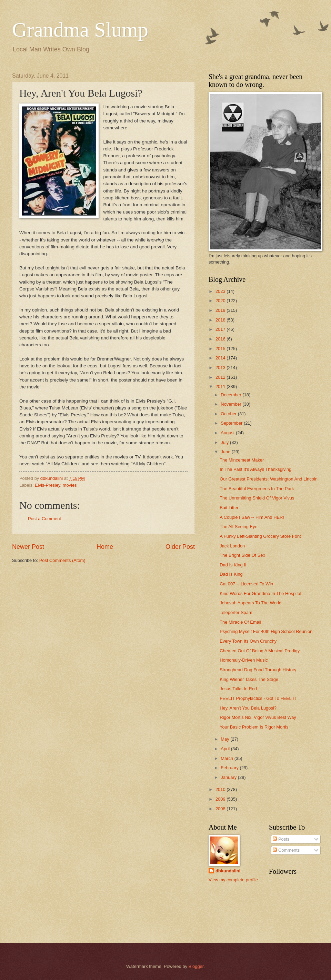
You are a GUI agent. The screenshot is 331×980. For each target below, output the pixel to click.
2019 (221, 310)
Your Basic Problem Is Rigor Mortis (254, 727)
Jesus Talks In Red (238, 689)
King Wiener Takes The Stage (249, 679)
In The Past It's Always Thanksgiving (255, 469)
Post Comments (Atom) (62, 560)
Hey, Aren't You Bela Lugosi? (248, 708)
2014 (221, 358)
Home (105, 547)
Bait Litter (229, 508)
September (232, 423)
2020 (221, 301)
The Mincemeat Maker (242, 460)
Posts (281, 839)
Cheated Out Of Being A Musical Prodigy (260, 651)
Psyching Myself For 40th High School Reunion (266, 631)
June (226, 452)
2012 (221, 377)
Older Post (180, 547)
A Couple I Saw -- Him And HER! (252, 517)
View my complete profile (233, 880)
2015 (221, 349)
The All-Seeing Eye (239, 527)
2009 (221, 799)
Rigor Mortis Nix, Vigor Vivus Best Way (258, 717)
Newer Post (28, 547)
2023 (221, 291)
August (228, 433)
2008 (221, 809)
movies (70, 485)
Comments (286, 850)
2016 (221, 339)
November (232, 404)
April (226, 749)
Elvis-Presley (47, 485)
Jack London (232, 546)
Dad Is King (231, 574)
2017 (221, 329)
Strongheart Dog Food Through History (258, 670)
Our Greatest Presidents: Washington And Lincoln (269, 479)
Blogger (196, 966)
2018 (221, 320)
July (225, 442)
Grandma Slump (80, 30)
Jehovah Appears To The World (250, 603)
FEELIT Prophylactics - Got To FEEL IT (258, 698)
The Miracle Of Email (240, 622)
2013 (221, 368)
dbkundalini (228, 871)
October (229, 414)
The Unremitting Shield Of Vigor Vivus (257, 498)
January (229, 777)
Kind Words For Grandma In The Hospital (260, 593)
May (225, 739)
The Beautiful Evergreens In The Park (257, 489)
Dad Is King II (233, 565)
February (230, 768)
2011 (221, 387)
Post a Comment (44, 519)
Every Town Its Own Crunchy (248, 641)
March (227, 758)
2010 (221, 789)
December (232, 395)
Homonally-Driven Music (244, 660)
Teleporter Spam (236, 612)
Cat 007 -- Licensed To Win (246, 584)
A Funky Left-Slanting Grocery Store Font (260, 536)
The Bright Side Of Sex (242, 555)
